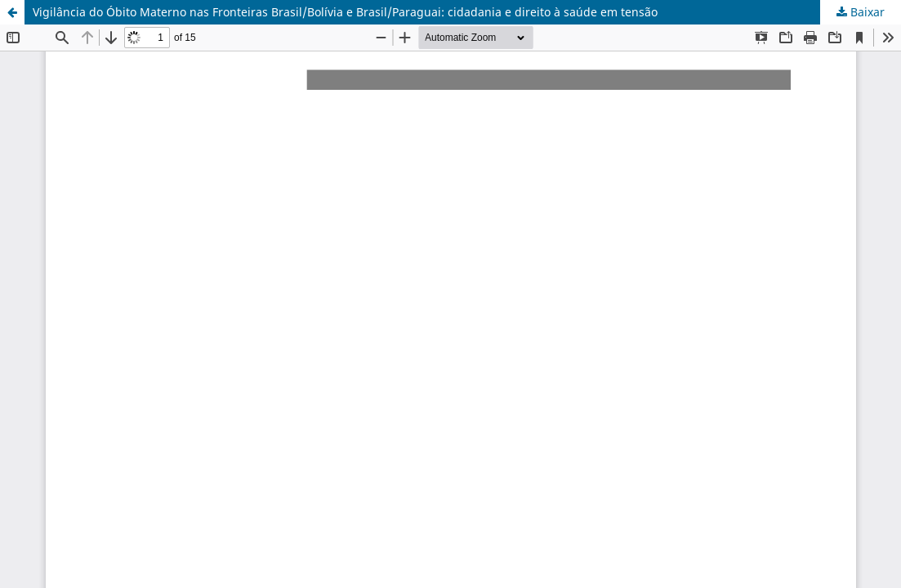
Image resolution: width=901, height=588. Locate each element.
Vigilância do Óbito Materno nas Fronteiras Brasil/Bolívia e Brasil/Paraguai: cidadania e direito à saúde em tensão (345, 12)
